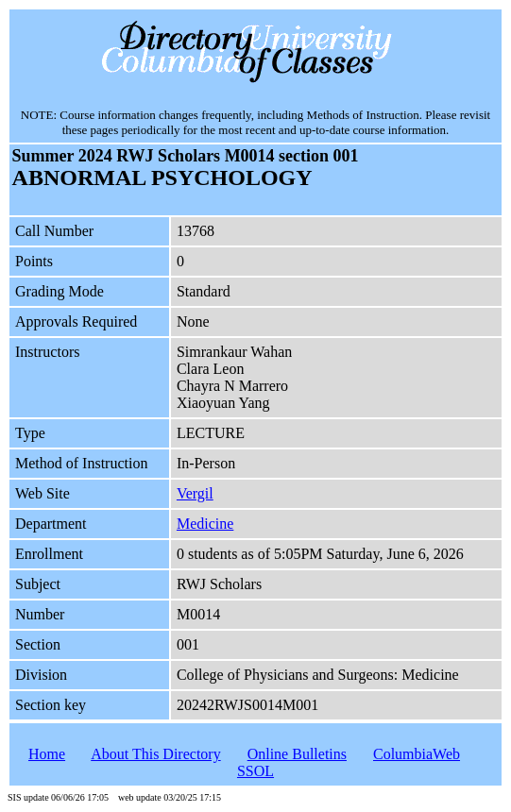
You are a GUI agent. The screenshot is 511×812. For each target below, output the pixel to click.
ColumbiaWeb (417, 754)
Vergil (195, 493)
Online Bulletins (297, 754)
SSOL (255, 771)
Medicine (205, 524)
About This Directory (155, 754)
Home (47, 754)
